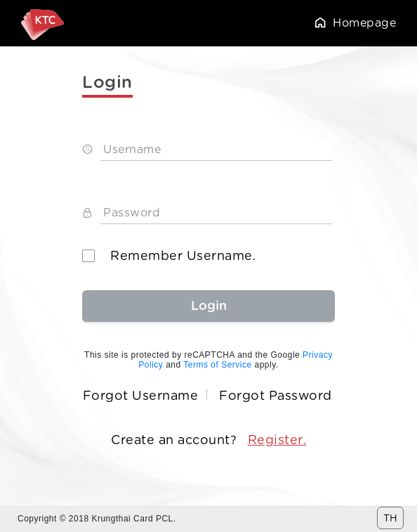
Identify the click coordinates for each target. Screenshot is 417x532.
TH (390, 518)
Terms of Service (217, 365)
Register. (277, 440)
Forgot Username (141, 396)
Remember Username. (169, 256)
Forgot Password (276, 396)
